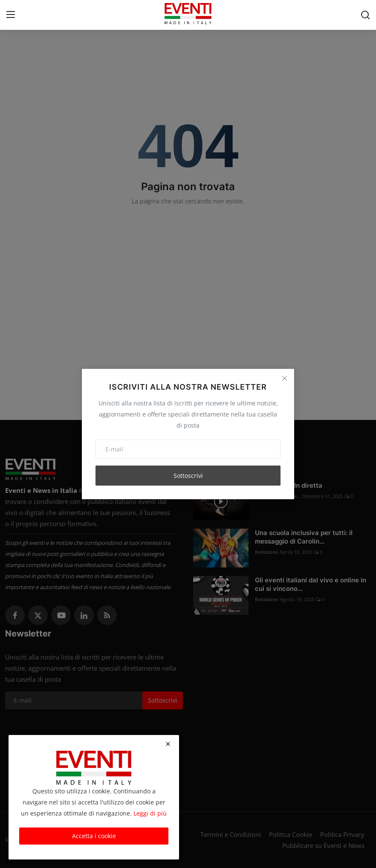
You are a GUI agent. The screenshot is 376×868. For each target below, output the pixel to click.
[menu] (11, 15)
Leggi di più (150, 813)
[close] (168, 744)
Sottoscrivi (188, 476)
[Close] (284, 379)
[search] (365, 15)
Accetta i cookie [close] (94, 836)
